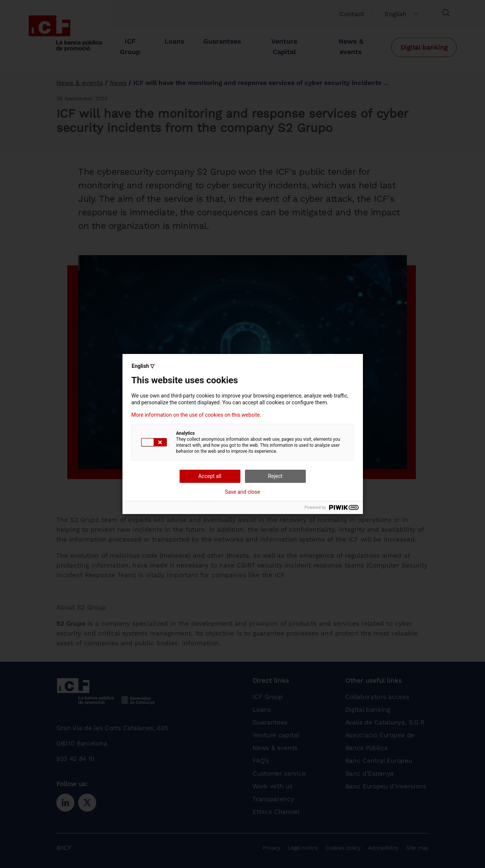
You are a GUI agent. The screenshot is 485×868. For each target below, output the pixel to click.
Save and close (243, 492)
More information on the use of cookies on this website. (196, 415)
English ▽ (143, 366)
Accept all (210, 476)
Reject (275, 476)
